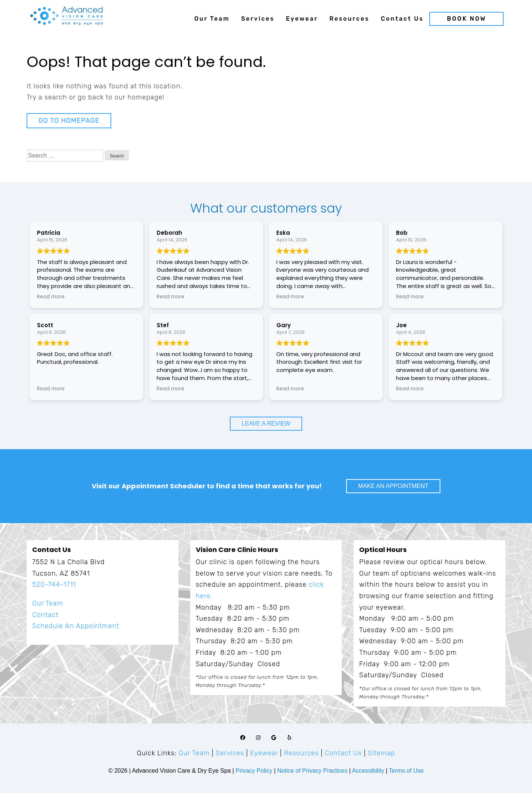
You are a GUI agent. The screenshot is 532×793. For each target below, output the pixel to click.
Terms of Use (406, 771)
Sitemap (382, 753)
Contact (45, 615)
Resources (349, 19)
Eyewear (302, 19)
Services (258, 19)
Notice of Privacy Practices (312, 771)
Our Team (212, 19)
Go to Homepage (69, 121)
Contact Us (402, 19)
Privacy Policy (255, 771)
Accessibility (368, 771)
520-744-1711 (54, 584)
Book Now (467, 19)
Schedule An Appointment (76, 626)
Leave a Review (266, 423)
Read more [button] (51, 297)
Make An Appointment (393, 486)
